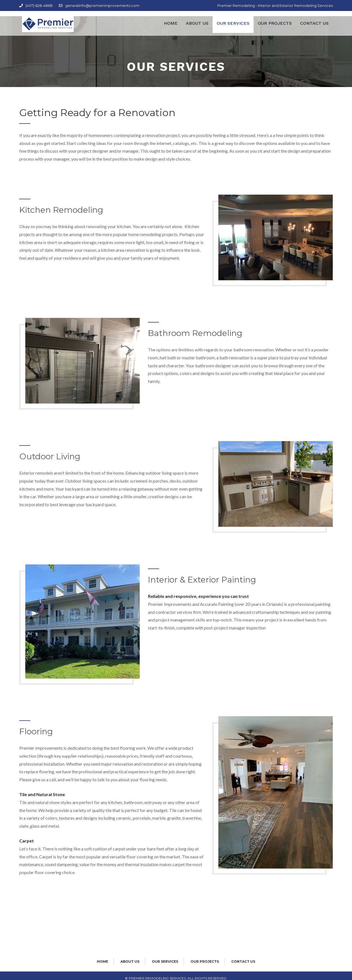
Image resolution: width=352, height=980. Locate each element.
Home (171, 29)
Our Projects (275, 29)
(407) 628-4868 (36, 5)
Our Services (233, 29)
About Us (197, 29)
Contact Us (314, 29)
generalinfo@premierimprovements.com (99, 5)
